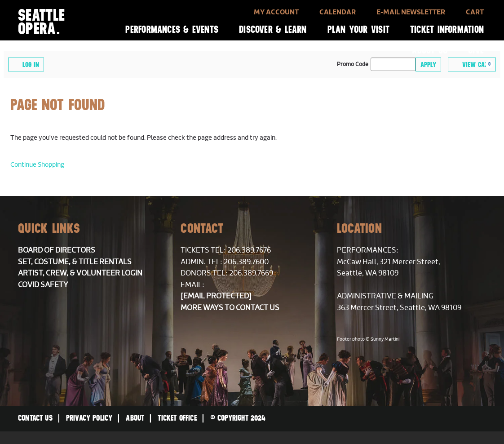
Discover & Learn (273, 29)
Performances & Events (172, 29)
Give (476, 50)
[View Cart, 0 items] (472, 64)
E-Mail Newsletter (411, 12)
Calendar (338, 12)
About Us (430, 50)
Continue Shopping (37, 165)
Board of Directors (57, 250)
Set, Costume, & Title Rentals (75, 262)
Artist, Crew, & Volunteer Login (80, 273)
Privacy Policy (89, 418)
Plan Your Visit (358, 29)
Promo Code (353, 65)
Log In (26, 64)
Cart (475, 12)
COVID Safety (43, 285)
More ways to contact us (230, 308)
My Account (276, 12)
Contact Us (35, 418)
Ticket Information (447, 29)
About (135, 418)
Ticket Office (177, 418)
